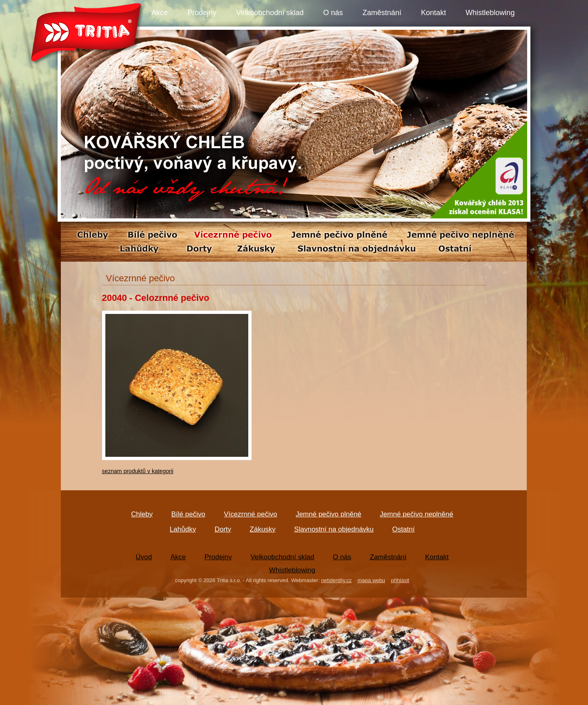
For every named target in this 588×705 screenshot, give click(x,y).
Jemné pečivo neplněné (416, 514)
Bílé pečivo (188, 514)
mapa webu (371, 580)
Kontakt (433, 13)
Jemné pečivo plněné (329, 514)
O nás (333, 13)
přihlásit (400, 580)
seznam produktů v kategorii (138, 471)
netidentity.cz (336, 580)
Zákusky (263, 529)
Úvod (144, 557)
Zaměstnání (382, 13)
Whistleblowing (490, 13)
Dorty (223, 529)
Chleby (142, 514)
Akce (160, 13)
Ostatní (404, 529)
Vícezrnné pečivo (250, 514)
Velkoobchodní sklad (270, 13)
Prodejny (202, 13)
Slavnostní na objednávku (334, 529)
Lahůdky (183, 529)
